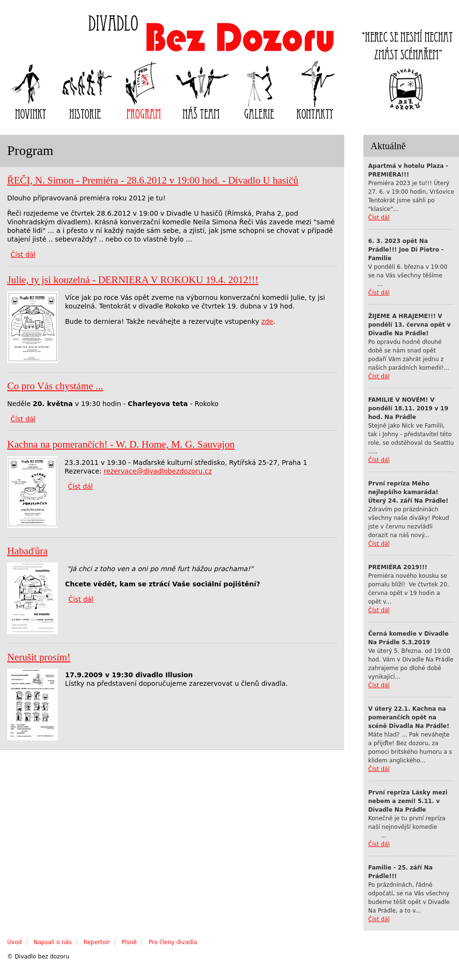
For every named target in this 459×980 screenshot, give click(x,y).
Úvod (15, 942)
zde (267, 321)
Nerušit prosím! (39, 657)
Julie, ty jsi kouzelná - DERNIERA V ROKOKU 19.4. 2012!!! (133, 280)
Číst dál (379, 218)
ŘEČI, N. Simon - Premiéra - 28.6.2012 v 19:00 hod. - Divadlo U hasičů (153, 180)
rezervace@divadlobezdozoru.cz (158, 471)
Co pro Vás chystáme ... (55, 386)
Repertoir (97, 942)
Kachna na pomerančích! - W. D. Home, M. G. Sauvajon (121, 444)
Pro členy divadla (173, 942)
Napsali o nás (53, 942)
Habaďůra (27, 551)
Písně (130, 942)
